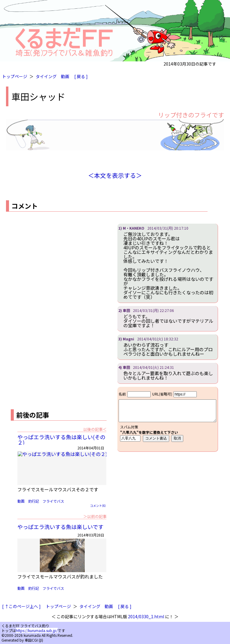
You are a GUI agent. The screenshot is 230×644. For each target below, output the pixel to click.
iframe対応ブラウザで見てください (168, 419)
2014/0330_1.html (146, 616)
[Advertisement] (56, 266)
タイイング (46, 76)
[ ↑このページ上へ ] (21, 606)
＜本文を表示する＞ (115, 175)
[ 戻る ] (81, 76)
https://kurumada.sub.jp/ (37, 630)
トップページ (15, 76)
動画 (65, 76)
